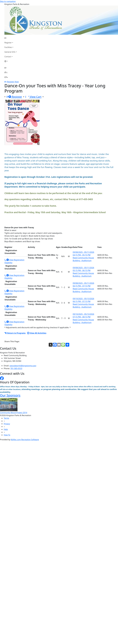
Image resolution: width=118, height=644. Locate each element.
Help (6, 429)
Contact (8, 57)
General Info (10, 52)
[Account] (11, 61)
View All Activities (37, 333)
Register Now (13, 82)
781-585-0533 (16, 368)
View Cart (33, 97)
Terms (6, 418)
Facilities (8, 47)
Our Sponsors (10, 395)
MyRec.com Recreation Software (25, 440)
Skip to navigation (8, 1)
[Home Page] (11, 38)
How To (7, 435)
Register (8, 43)
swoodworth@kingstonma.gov (23, 366)
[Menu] (6, 77)
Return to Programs (15, 333)
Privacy (7, 424)
